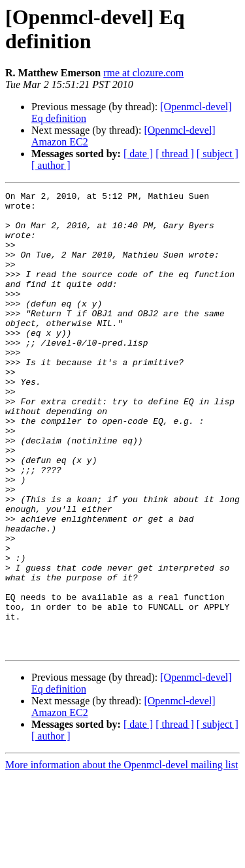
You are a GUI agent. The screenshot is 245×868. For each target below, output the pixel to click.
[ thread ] (175, 154)
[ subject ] (218, 154)
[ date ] (138, 154)
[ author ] (51, 165)
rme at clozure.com (143, 73)
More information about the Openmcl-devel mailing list (122, 857)
